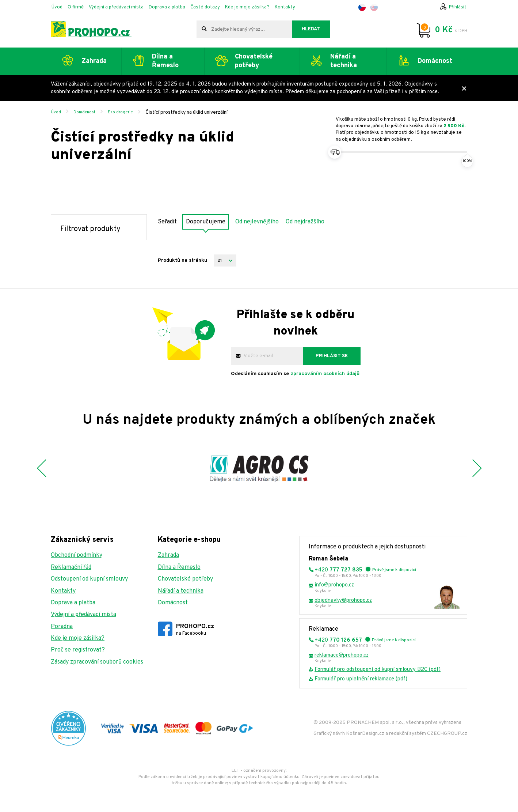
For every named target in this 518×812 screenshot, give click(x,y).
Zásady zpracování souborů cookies (97, 662)
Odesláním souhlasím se (295, 374)
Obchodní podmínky (77, 555)
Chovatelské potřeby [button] (254, 61)
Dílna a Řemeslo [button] (165, 61)
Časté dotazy (205, 7)
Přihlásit (458, 7)
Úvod (57, 7)
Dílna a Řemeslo (179, 567)
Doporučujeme (206, 222)
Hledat (311, 29)
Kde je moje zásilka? (247, 7)
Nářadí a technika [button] (344, 61)
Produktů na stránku (182, 260)
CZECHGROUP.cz (447, 734)
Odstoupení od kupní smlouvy (89, 579)
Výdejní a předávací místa (116, 7)
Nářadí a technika (181, 591)
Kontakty (285, 7)
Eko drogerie (120, 112)
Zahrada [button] (94, 61)
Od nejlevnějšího (257, 222)
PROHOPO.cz (195, 630)
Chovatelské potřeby (185, 579)
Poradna (62, 627)
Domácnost (84, 112)
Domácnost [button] (435, 61)
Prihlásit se (332, 356)
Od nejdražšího (305, 222)
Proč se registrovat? (78, 650)
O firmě (76, 7)
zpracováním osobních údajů (325, 374)
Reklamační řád (71, 567)
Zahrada (168, 555)
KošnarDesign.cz (365, 734)
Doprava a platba (167, 7)
